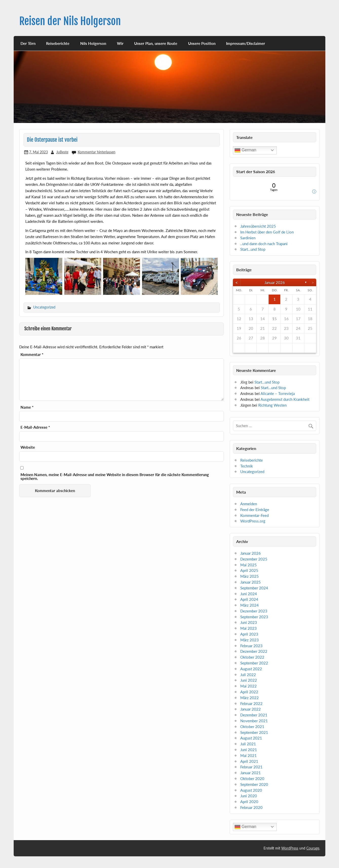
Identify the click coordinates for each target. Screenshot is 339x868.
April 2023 (249, 634)
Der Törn (28, 43)
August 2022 (251, 669)
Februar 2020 (251, 807)
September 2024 (254, 588)
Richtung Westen (272, 405)
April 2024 (249, 599)
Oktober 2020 (252, 779)
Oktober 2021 (252, 727)
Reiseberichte (58, 43)
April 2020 (249, 802)
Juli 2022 (248, 675)
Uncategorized (44, 307)
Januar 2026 (275, 282)
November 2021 (254, 721)
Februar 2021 (251, 767)
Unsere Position (202, 43)
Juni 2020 (249, 796)
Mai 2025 (248, 565)
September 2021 (254, 732)
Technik (247, 466)
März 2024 (250, 605)
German (245, 150)
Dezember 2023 (254, 611)
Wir (120, 43)
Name (27, 407)
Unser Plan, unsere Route (156, 43)
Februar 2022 (251, 703)
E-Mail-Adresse (35, 427)
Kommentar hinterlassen (97, 152)
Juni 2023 (249, 622)
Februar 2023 (251, 646)
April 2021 (249, 761)
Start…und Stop (253, 249)
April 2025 (249, 570)
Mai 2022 (248, 686)
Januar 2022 (251, 709)
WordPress (290, 848)
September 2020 (254, 784)
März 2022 (250, 698)
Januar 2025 (251, 582)
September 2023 (254, 617)
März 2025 (250, 576)
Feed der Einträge (255, 510)
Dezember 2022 (254, 651)
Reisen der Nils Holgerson (70, 21)
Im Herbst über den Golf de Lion (267, 232)
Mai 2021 (248, 755)
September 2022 (254, 663)
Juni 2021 (249, 750)
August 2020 (251, 790)
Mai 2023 (248, 628)
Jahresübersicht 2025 (258, 226)
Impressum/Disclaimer (246, 43)
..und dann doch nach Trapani (264, 244)
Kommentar (32, 355)
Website (28, 447)
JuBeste (62, 152)
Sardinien (248, 238)
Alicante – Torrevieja (278, 393)
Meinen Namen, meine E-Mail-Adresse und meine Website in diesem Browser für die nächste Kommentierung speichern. (115, 477)
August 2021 (251, 738)
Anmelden (249, 504)
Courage (313, 848)
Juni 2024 (249, 594)
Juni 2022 (249, 680)
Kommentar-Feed (254, 515)
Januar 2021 (251, 773)
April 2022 (249, 692)
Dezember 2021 (254, 715)
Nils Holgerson (93, 43)
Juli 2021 (248, 744)
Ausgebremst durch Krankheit (285, 399)
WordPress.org (253, 521)
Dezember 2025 (254, 559)
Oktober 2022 (252, 657)
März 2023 (250, 640)
